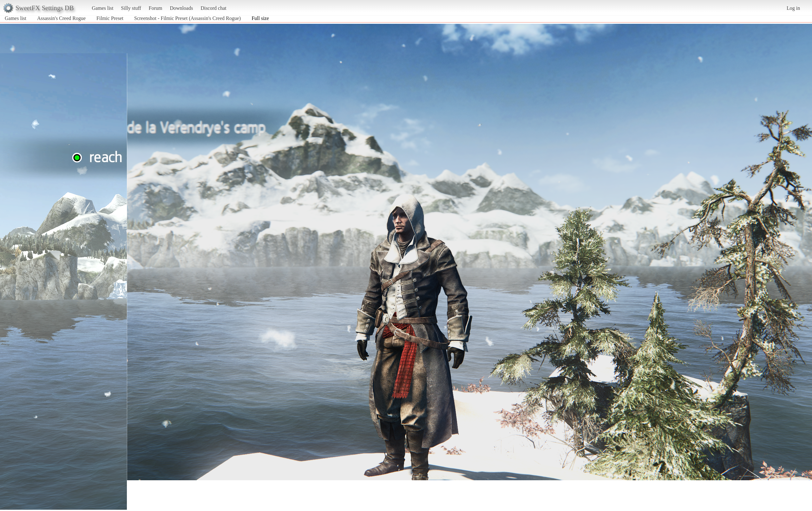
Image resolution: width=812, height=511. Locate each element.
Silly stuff (131, 8)
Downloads (181, 8)
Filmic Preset (110, 18)
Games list (103, 8)
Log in (793, 8)
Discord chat (213, 8)
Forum (156, 8)
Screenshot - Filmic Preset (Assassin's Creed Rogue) (187, 18)
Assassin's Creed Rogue (61, 18)
